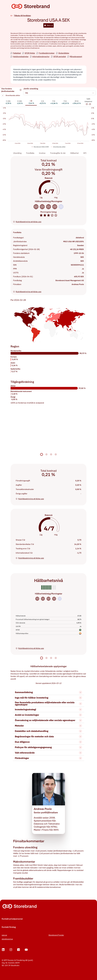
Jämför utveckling (31, 89)
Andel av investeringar (48, 715)
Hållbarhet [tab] (74, 153)
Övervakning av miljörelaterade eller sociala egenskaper (48, 720)
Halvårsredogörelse (21, 56)
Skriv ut (48, 25)
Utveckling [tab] (17, 153)
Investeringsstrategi (48, 709)
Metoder (48, 726)
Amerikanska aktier (13, 95)
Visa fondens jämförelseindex (11, 90)
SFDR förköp (30, 53)
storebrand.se (7, 939)
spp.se (4, 935)
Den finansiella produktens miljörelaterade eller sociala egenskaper (48, 704)
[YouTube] (26, 950)
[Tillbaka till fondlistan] (21, 13)
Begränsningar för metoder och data (48, 736)
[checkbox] (3, 95)
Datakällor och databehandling (48, 731)
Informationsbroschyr (41, 56)
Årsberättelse (64, 53)
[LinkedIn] (3, 950)
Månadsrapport (76, 56)
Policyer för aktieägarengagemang (48, 747)
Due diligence (48, 742)
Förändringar (48, 758)
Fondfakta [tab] (30, 153)
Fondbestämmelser (47, 53)
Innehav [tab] (42, 153)
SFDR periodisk (60, 56)
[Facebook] (19, 950)
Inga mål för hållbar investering (48, 698)
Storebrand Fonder (56, 935)
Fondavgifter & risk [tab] (58, 153)
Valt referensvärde (48, 753)
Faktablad (17, 53)
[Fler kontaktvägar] (48, 922)
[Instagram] (11, 950)
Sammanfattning (48, 692)
